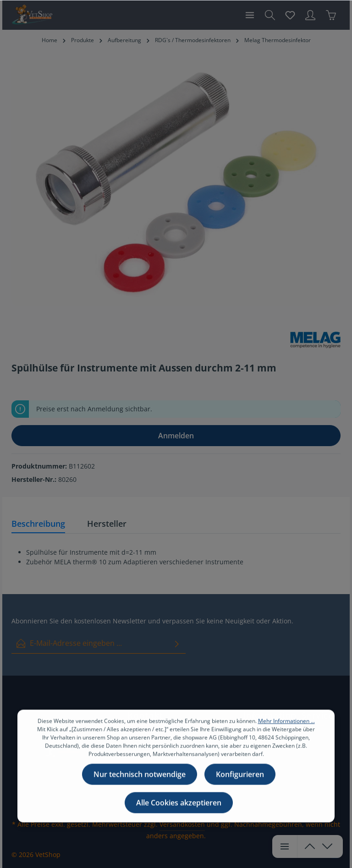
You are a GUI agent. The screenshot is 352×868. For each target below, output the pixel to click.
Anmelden (176, 436)
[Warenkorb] (331, 15)
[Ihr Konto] (310, 15)
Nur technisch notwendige (140, 790)
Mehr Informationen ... (286, 736)
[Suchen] (270, 15)
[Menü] (250, 15)
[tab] (38, 524)
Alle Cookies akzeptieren (179, 818)
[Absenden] (177, 643)
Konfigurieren (240, 790)
